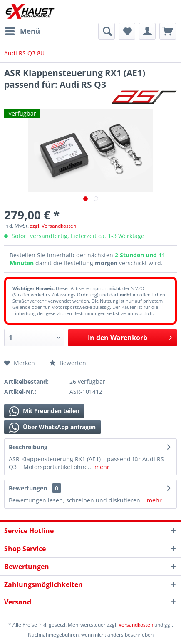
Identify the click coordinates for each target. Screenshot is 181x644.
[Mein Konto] (147, 31)
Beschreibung (28, 447)
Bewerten (68, 363)
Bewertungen (28, 488)
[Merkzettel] (127, 31)
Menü (22, 30)
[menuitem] (22, 31)
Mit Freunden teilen (44, 411)
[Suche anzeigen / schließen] (107, 31)
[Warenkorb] (168, 31)
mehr (101, 467)
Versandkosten (136, 625)
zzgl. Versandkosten (53, 226)
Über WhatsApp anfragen (52, 428)
